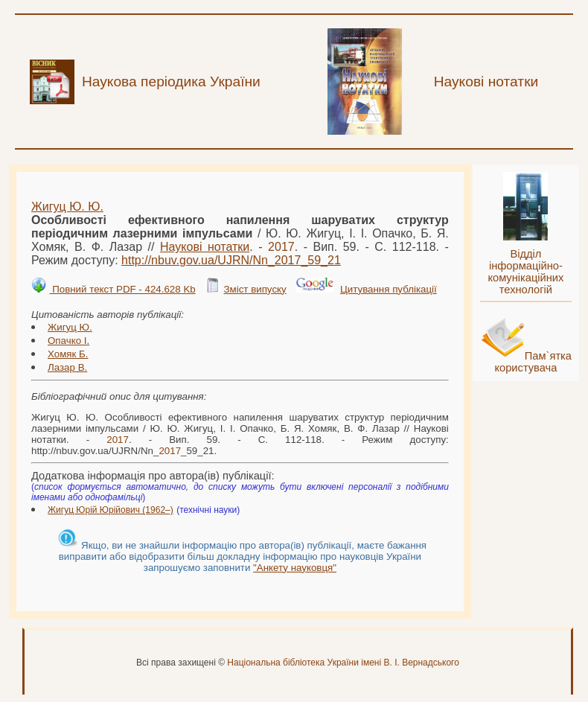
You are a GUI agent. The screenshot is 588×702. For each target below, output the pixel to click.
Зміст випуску (255, 289)
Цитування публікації (389, 289)
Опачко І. (68, 341)
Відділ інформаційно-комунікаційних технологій (525, 272)
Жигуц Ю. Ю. (67, 207)
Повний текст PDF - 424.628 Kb (122, 289)
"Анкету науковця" (295, 568)
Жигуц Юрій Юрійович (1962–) (111, 510)
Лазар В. (67, 367)
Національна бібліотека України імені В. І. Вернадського (343, 663)
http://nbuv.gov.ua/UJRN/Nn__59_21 (231, 260)
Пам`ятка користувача (533, 362)
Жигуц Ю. (70, 327)
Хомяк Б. (68, 354)
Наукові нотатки (205, 247)
